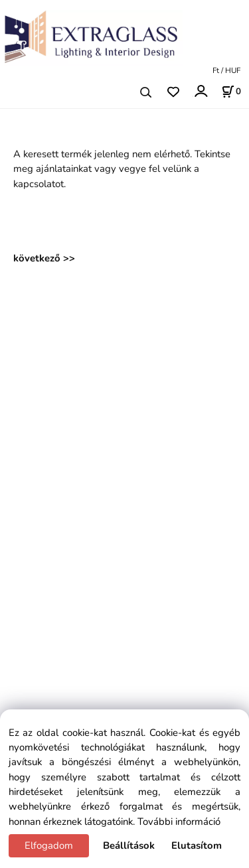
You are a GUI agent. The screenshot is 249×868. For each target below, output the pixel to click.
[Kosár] (231, 92)
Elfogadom (49, 845)
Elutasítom (197, 845)
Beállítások (129, 845)
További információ (179, 822)
